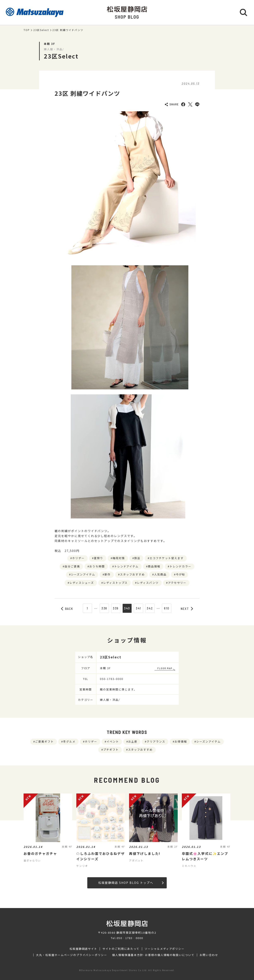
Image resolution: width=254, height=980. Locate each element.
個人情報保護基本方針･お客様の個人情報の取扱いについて (153, 955)
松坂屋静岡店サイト (83, 949)
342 (150, 608)
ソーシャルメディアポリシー (165, 949)
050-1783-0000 (111, 679)
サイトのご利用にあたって (121, 949)
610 (167, 608)
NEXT (187, 609)
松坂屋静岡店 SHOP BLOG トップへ (131, 883)
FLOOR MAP (165, 668)
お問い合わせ (209, 955)
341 (138, 608)
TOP (27, 30)
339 (116, 608)
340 (127, 608)
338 (104, 608)
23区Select (41, 30)
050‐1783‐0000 (130, 938)
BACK (67, 609)
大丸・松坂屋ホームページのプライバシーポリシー (72, 955)
